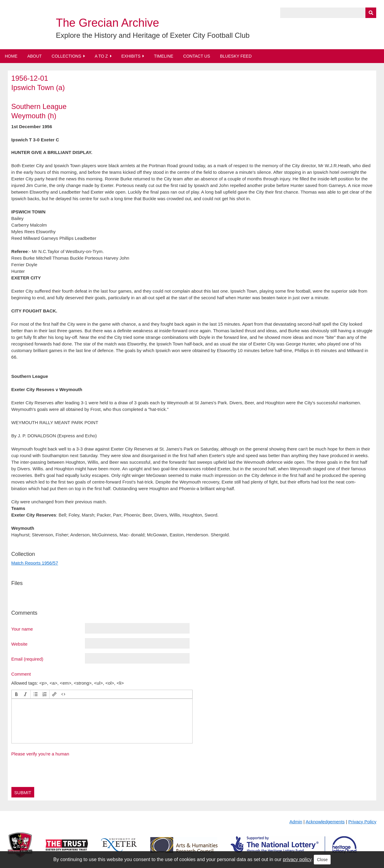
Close (322, 860)
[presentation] (16, 694)
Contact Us (197, 56)
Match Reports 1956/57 (35, 563)
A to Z (101, 56)
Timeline (164, 56)
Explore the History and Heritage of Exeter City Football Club (153, 35)
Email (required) (27, 659)
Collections (66, 56)
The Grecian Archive (107, 23)
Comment (21, 674)
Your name (22, 629)
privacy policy (297, 859)
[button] (16, 694)
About (34, 56)
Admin (296, 822)
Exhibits (131, 56)
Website (19, 644)
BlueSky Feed (236, 56)
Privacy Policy (362, 822)
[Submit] (371, 13)
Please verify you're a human (40, 754)
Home (11, 56)
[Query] (328, 13)
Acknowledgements (325, 822)
